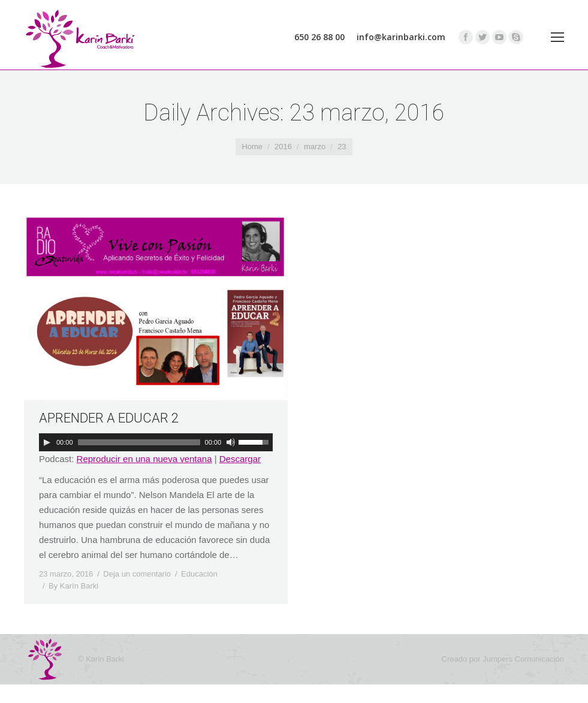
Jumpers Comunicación (523, 659)
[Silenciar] (231, 442)
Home (252, 147)
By (73, 586)
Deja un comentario (137, 574)
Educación (199, 574)
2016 (283, 147)
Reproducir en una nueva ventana (144, 459)
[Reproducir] (47, 442)
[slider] (139, 442)
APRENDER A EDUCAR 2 (109, 418)
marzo (315, 147)
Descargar (240, 459)
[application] (156, 442)
